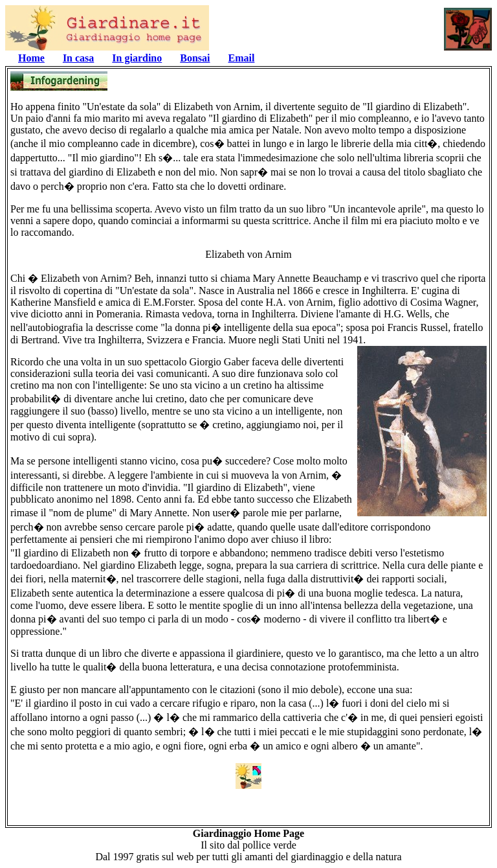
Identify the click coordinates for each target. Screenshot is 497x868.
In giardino (137, 58)
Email (242, 58)
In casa (78, 58)
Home (31, 58)
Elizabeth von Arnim (248, 254)
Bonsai (195, 58)
